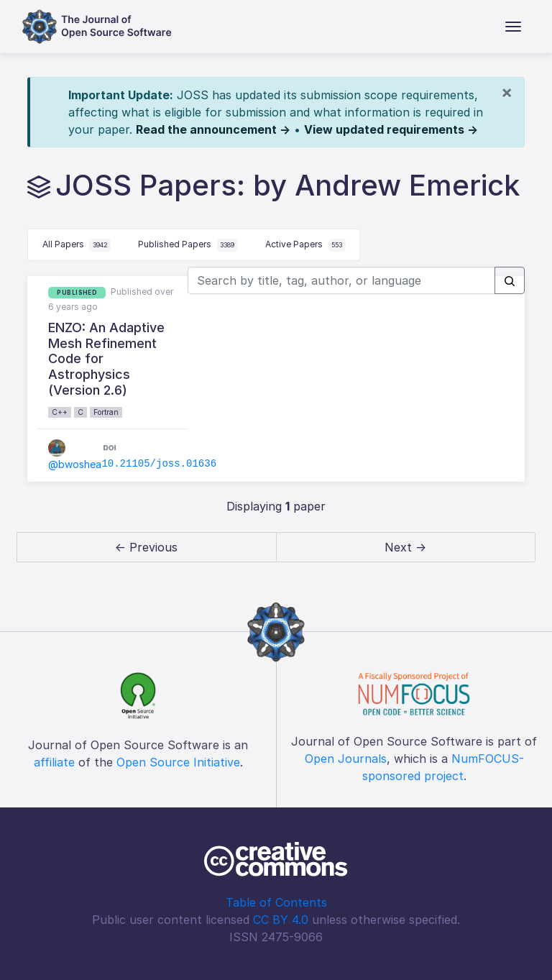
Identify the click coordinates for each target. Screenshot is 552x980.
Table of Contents (276, 902)
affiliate (54, 762)
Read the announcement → (213, 129)
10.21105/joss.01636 (159, 464)
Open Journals (346, 759)
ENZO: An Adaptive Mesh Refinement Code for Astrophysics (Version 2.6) (106, 358)
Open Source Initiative (178, 762)
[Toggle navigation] (513, 27)
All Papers (77, 245)
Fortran (106, 412)
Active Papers (305, 245)
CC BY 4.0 (281, 920)
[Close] (507, 92)
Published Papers (188, 245)
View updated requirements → (391, 129)
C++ (60, 412)
